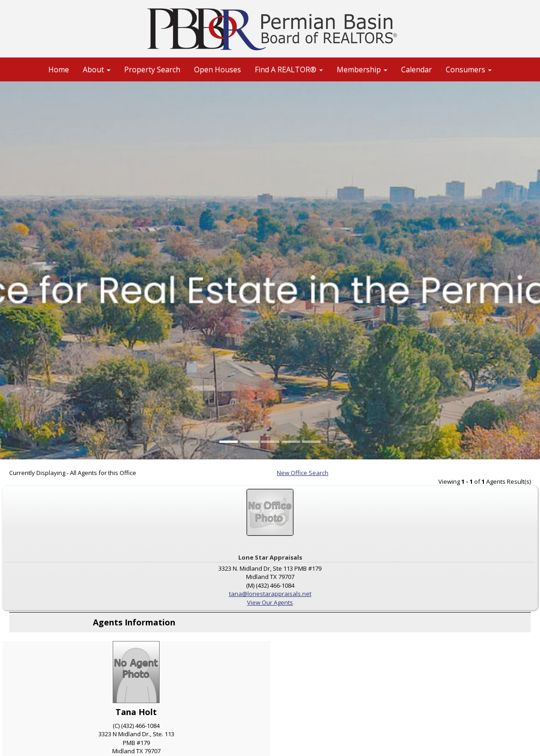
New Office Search (303, 473)
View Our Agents (270, 602)
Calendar (416, 69)
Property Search (152, 69)
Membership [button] (362, 69)
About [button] (97, 69)
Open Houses (218, 69)
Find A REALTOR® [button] (289, 69)
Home (59, 69)
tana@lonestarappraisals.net (270, 594)
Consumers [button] (469, 69)
